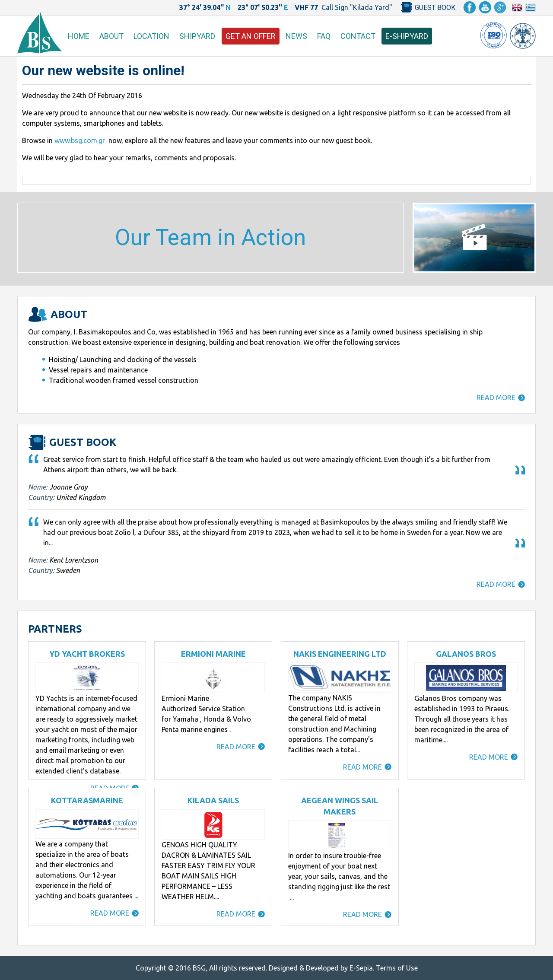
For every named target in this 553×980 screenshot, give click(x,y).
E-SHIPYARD (407, 36)
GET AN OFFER (251, 36)
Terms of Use (397, 968)
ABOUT (111, 36)
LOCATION (151, 36)
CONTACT (358, 36)
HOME (79, 36)
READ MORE (496, 398)
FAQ (324, 36)
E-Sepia (361, 968)
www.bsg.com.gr (80, 140)
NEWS (296, 36)
